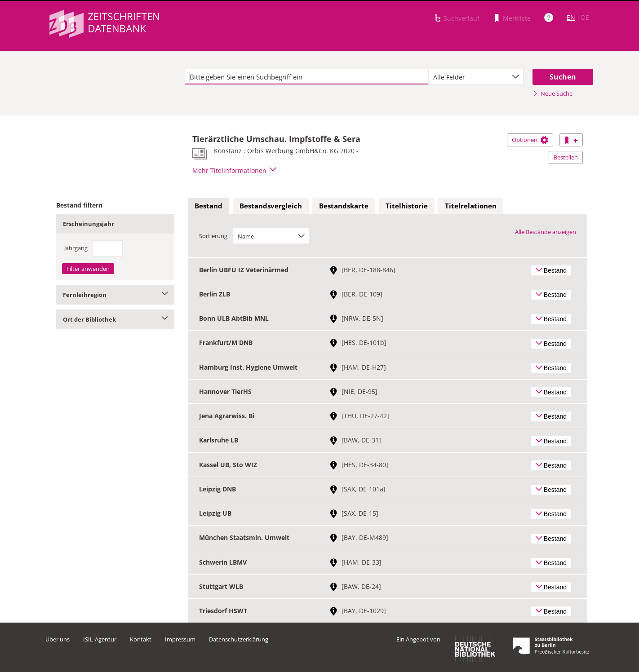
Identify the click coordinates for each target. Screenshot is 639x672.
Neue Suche (552, 93)
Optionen (530, 140)
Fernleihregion (115, 295)
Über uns (58, 639)
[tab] (209, 206)
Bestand (209, 206)
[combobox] (476, 77)
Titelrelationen (471, 206)
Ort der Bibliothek (115, 319)
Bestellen (566, 157)
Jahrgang (76, 248)
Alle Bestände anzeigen (546, 232)
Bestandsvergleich (271, 206)
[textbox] (307, 77)
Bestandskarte (344, 206)
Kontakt (141, 639)
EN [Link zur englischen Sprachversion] (571, 17)
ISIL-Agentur (100, 639)
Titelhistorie (407, 206)
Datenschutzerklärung (239, 639)
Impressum (180, 639)
